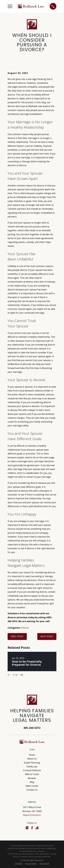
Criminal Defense (32, 770)
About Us (32, 759)
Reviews (32, 778)
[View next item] (21, 675)
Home (32, 755)
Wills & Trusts (32, 774)
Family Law (32, 766)
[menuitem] (19, 864)
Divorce (25, 628)
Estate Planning (32, 763)
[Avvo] (37, 828)
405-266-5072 (32, 728)
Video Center (32, 786)
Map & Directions (32, 815)
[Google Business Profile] (27, 828)
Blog (32, 782)
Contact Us (32, 790)
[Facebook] (32, 828)
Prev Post (17, 636)
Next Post (47, 636)
